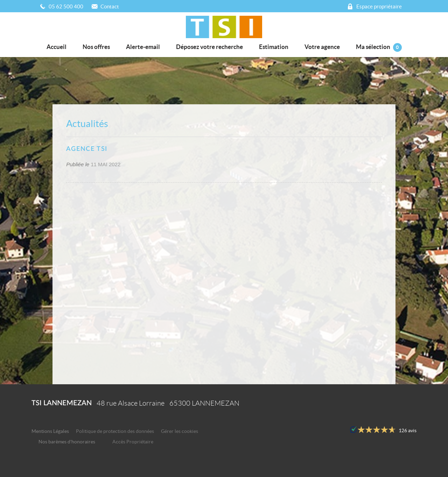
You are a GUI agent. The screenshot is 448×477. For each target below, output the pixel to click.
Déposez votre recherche (209, 47)
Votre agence (322, 47)
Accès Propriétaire (133, 442)
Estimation (274, 47)
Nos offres (96, 47)
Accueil (57, 47)
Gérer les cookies (180, 431)
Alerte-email (143, 47)
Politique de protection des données (115, 431)
